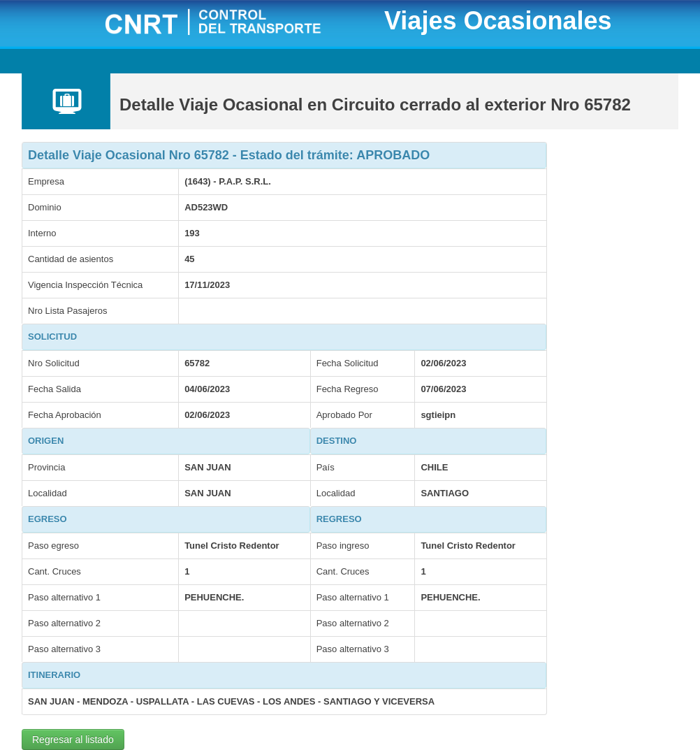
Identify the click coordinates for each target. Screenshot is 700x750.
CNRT (231, 23)
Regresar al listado (73, 740)
